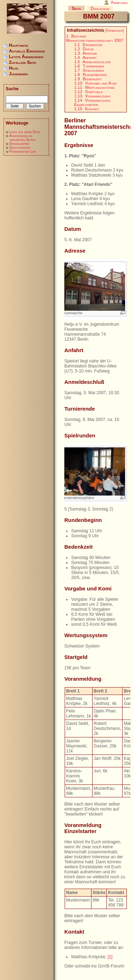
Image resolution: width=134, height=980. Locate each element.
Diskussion (100, 9)
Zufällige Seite (23, 62)
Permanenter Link (23, 151)
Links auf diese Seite (25, 132)
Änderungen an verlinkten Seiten (23, 138)
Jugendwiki (18, 74)
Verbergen (114, 31)
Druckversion (20, 148)
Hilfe (14, 68)
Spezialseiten (19, 144)
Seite (76, 9)
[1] (110, 957)
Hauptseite (19, 45)
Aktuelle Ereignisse (27, 51)
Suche (12, 89)
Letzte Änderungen (26, 57)
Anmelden (119, 2)
